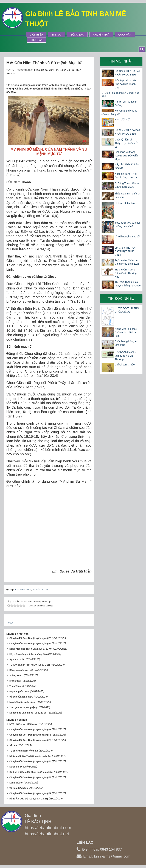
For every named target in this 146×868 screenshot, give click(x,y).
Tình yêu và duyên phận (23, 707)
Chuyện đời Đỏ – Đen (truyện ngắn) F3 (30, 777)
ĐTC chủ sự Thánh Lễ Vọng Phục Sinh (120, 95)
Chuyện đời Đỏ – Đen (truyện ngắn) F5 (30, 740)
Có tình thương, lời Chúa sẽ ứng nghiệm (31, 772)
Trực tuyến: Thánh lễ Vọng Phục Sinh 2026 (127, 262)
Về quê (13, 745)
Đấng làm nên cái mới (21, 670)
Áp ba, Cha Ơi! (17, 659)
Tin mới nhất (121, 61)
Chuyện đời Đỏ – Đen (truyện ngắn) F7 (30, 729)
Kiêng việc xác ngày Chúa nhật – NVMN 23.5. (126, 332)
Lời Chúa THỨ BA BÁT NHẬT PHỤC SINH (127, 132)
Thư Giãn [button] (36, 40)
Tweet (10, 623)
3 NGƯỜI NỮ (122, 120)
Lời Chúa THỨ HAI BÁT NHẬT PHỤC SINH (125, 251)
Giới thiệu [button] (36, 35)
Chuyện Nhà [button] (101, 35)
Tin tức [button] (57, 35)
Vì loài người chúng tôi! (128, 237)
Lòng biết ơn (16, 783)
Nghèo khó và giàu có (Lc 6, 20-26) (28, 713)
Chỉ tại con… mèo (125, 365)
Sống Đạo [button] (77, 35)
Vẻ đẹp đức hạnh (19, 788)
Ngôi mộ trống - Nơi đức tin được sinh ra (126, 176)
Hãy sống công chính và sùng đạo (28, 654)
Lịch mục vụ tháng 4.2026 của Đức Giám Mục (127, 156)
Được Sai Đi (16, 767)
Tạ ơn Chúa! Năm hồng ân (24, 751)
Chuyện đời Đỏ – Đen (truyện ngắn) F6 (30, 735)
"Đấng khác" (16, 675)
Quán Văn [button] (125, 35)
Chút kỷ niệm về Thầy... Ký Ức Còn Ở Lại (126, 143)
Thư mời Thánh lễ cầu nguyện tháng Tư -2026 (128, 284)
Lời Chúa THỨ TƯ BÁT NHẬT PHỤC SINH (128, 73)
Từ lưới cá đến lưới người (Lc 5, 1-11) (30, 665)
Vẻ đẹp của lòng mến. (21, 697)
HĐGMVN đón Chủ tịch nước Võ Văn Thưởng (125, 356)
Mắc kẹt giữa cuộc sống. (23, 702)
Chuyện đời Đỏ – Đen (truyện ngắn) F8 (30, 638)
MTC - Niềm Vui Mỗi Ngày (23, 724)
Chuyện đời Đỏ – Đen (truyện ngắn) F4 (30, 761)
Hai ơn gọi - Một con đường (126, 104)
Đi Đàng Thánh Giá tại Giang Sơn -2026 (127, 185)
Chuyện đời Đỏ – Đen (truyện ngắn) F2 (30, 793)
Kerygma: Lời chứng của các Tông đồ (119, 112)
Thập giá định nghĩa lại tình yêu (127, 195)
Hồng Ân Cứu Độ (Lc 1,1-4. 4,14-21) (29, 799)
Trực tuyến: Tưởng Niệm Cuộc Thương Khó (126, 273)
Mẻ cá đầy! (15, 681)
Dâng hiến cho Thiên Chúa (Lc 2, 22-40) (31, 649)
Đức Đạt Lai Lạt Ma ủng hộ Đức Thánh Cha (126, 84)
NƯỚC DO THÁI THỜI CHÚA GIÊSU (127, 310)
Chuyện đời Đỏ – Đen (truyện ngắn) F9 (30, 643)
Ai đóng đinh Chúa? (126, 204)
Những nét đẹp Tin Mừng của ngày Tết (30, 756)
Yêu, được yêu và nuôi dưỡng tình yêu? (127, 224)
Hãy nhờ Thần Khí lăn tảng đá (127, 166)
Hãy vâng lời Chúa (19, 691)
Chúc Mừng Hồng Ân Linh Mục (126, 343)
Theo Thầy (15, 686)
